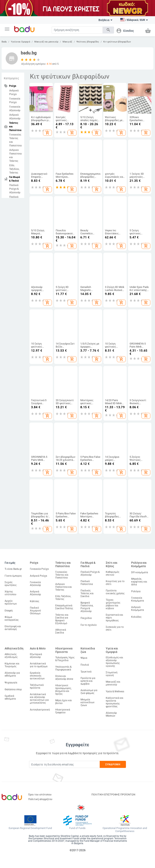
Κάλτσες (35, 601)
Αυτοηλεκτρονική (40, 710)
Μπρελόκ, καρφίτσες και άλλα (139, 582)
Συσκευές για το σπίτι (115, 628)
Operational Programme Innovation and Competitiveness (125, 830)
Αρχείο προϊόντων (11, 602)
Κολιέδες (136, 617)
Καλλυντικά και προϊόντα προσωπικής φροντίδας (115, 702)
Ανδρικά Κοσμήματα (138, 609)
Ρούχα (34, 563)
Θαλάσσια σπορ (13, 689)
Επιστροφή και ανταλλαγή (13, 628)
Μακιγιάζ (67, 42)
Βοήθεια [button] (105, 20)
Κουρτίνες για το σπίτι (115, 583)
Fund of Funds (77, 828)
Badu (4, 42)
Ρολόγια (136, 591)
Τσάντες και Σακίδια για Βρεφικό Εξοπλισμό (62, 619)
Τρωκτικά (86, 672)
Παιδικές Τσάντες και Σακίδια (87, 593)
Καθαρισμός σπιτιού (113, 573)
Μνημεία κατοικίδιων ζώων (87, 702)
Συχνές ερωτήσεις (11, 584)
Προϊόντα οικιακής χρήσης (115, 592)
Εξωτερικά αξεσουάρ (36, 656)
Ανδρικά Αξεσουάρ (15, 117)
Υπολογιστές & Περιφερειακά (63, 668)
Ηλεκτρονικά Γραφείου (63, 711)
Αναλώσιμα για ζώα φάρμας (89, 692)
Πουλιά (85, 665)
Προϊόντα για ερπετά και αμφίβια (88, 681)
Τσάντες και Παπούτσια (63, 564)
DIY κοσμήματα (140, 572)
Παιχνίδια (86, 618)
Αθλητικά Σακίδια (61, 631)
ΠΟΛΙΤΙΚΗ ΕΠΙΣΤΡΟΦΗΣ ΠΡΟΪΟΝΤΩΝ (113, 795)
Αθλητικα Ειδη (14, 648)
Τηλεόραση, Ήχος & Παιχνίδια (65, 659)
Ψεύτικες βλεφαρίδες (88, 42)
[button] (7, 29)
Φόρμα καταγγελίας (12, 618)
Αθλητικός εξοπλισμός (11, 656)
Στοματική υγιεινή (112, 674)
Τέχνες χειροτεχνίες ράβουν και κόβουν (113, 604)
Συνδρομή (113, 764)
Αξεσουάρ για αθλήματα (12, 674)
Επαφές (9, 611)
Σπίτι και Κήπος (112, 564)
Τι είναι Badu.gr (13, 569)
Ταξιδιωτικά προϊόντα (37, 686)
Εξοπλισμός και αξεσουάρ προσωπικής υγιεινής (114, 662)
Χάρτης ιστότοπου (10, 593)
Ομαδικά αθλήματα (10, 697)
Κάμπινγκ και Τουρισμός (12, 665)
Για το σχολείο (89, 625)
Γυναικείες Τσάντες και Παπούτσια (15, 140)
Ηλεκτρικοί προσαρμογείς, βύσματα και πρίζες (63, 690)
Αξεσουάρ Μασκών (111, 714)
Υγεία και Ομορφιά (20, 42)
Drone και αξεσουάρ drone (64, 678)
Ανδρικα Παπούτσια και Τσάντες (15, 155)
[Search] (77, 30)
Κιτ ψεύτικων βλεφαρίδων (117, 42)
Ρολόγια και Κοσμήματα (139, 564)
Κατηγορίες (12, 78)
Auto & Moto (38, 648)
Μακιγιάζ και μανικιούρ (46, 42)
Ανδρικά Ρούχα (14, 92)
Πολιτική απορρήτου (40, 799)
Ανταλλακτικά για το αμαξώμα (39, 665)
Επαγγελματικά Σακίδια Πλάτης (64, 607)
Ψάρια (84, 658)
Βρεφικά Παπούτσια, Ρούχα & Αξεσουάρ (87, 607)
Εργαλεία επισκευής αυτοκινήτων (37, 676)
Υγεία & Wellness (115, 691)
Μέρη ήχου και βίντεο (64, 702)
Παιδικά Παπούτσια (87, 583)
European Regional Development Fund (30, 828)
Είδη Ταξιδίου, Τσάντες (14, 169)
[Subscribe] (64, 764)
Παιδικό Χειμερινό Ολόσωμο (35, 611)
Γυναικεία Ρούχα (15, 100)
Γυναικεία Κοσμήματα (138, 599)
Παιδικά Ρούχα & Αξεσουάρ (15, 189)
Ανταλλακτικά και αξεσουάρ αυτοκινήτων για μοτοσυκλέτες (39, 699)
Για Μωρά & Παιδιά (88, 564)
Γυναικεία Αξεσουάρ (15, 109)
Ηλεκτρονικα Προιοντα (64, 650)
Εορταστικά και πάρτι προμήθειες (114, 618)
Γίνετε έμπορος (13, 576)
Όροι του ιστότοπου (40, 795)
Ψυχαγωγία (11, 683)
